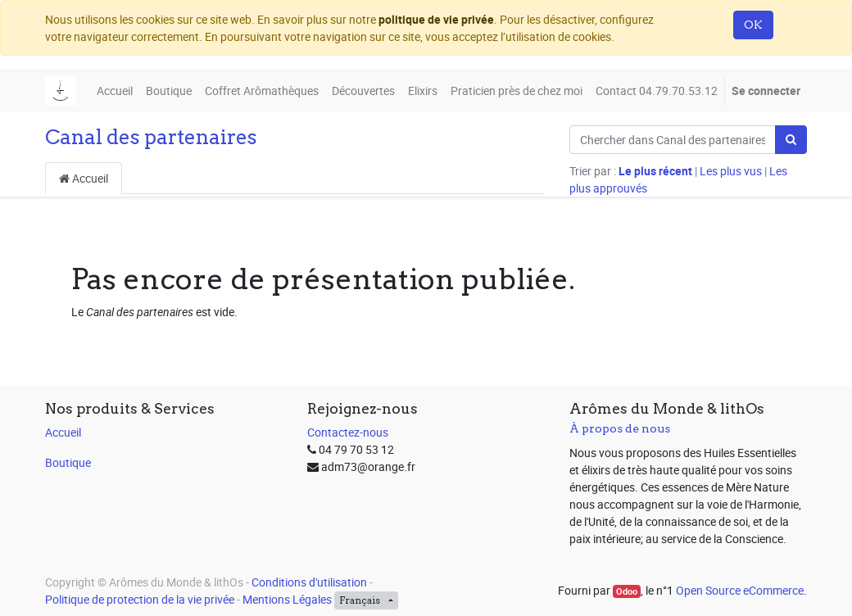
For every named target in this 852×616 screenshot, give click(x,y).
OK (753, 25)
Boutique (68, 462)
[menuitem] (115, 91)
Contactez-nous (348, 432)
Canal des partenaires (151, 137)
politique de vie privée (436, 19)
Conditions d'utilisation (309, 582)
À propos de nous (620, 428)
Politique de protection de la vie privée (140, 599)
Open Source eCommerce (740, 590)
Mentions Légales (287, 599)
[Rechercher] (791, 140)
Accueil (84, 178)
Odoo (627, 591)
